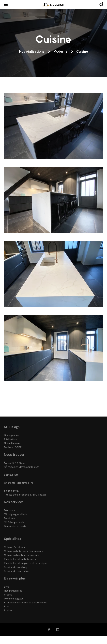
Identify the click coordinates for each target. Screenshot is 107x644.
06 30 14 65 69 (15, 463)
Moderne (60, 51)
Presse (8, 595)
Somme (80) (11, 475)
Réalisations (11, 439)
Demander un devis (15, 526)
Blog (7, 587)
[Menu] (6, 5)
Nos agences (11, 435)
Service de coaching (15, 567)
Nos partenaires (13, 591)
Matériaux (10, 518)
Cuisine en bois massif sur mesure (24, 551)
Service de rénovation (16, 571)
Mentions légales (14, 599)
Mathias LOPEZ (13, 447)
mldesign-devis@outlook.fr (21, 467)
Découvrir (10, 510)
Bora (7, 606)
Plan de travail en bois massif (21, 559)
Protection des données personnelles (25, 603)
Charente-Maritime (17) (18, 483)
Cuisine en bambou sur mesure (22, 555)
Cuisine (82, 51)
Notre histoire (12, 443)
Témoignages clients (16, 514)
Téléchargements (14, 522)
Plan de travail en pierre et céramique (25, 563)
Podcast (9, 610)
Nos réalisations (32, 51)
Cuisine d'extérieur (15, 547)
